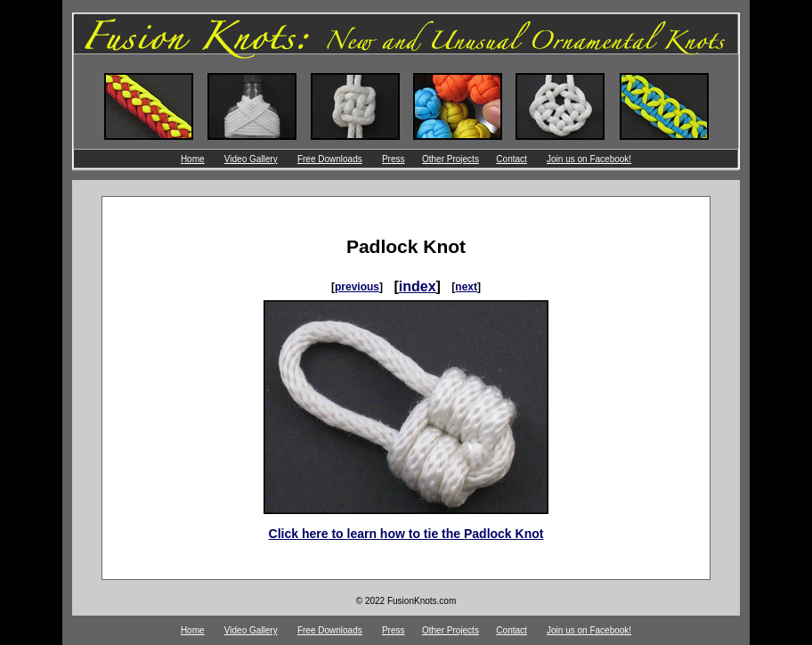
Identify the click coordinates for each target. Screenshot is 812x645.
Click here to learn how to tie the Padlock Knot (406, 534)
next (466, 287)
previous (357, 287)
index (418, 286)
